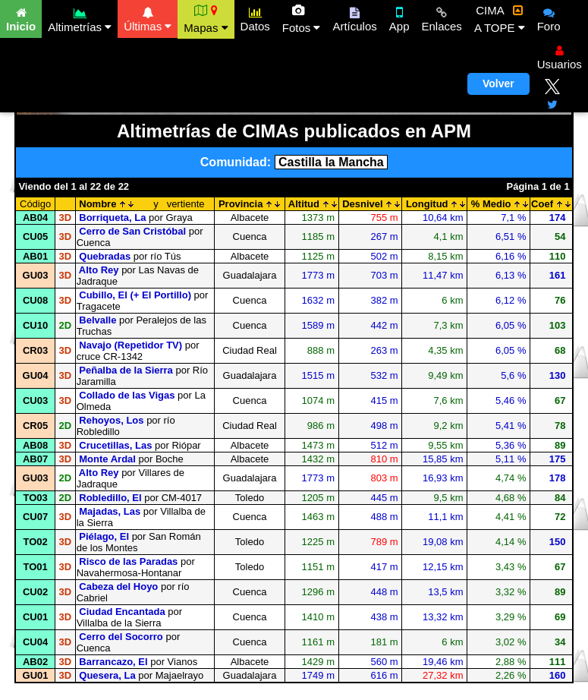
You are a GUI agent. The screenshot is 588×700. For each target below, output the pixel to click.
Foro (549, 17)
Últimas (148, 17)
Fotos (302, 19)
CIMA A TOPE (500, 19)
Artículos (354, 17)
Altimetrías (80, 18)
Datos (255, 17)
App (399, 17)
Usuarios (560, 55)
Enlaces (442, 17)
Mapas (206, 19)
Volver (498, 84)
